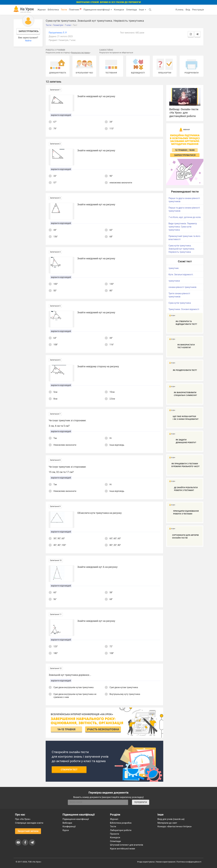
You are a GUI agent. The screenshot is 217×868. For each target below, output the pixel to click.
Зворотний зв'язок (28, 831)
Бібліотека (53, 10)
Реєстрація (198, 10)
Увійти (28, 41)
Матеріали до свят (167, 823)
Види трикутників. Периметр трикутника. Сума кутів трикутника (183, 227)
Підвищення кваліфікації (98, 10)
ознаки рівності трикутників (182, 287)
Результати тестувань (80, 53)
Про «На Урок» (23, 819)
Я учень (179, 10)
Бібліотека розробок (121, 823)
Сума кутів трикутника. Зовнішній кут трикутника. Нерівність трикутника (182, 249)
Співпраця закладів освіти (29, 823)
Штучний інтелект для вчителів (127, 845)
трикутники (174, 281)
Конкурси (119, 10)
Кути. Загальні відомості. (181, 274)
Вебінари (67, 823)
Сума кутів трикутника (180, 303)
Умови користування (165, 862)
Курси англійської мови (123, 849)
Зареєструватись (29, 31)
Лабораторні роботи (121, 830)
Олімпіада (131, 10)
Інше (142, 10)
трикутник (174, 268)
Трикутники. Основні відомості (184, 309)
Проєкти (115, 834)
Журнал (41, 10)
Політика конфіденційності (189, 862)
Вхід (188, 10)
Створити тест (69, 770)
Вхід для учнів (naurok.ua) (171, 819)
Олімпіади (115, 841)
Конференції (69, 826)
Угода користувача (146, 862)
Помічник (75, 9)
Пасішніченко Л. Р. (58, 33)
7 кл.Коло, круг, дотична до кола (185, 217)
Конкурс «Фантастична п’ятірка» (175, 826)
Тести (64, 10)
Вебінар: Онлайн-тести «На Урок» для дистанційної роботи (184, 113)
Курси (66, 830)
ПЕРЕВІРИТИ (141, 802)
